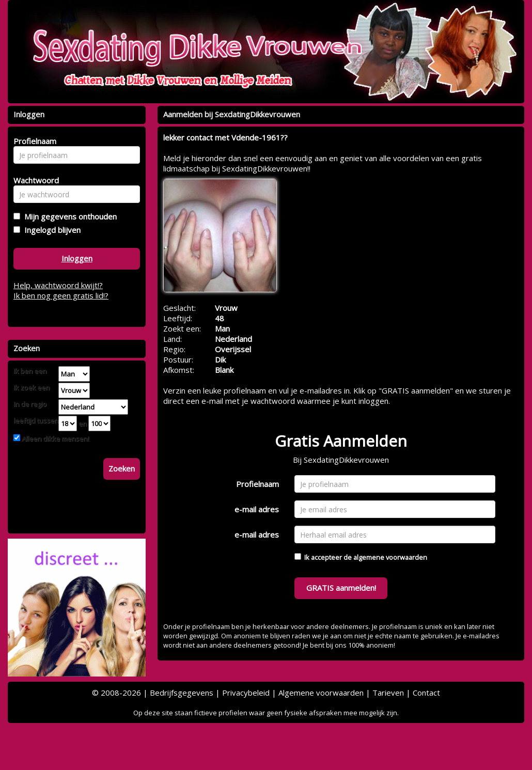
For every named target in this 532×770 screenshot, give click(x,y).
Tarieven (388, 693)
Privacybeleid (246, 693)
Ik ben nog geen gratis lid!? (61, 295)
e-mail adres (257, 509)
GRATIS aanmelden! (341, 588)
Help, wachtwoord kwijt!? (58, 285)
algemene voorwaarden (390, 557)
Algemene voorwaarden (321, 693)
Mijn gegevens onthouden (68, 216)
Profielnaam (257, 484)
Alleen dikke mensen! (54, 438)
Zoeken (122, 468)
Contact (426, 693)
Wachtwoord (33, 180)
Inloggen (77, 258)
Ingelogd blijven (50, 230)
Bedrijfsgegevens (182, 693)
